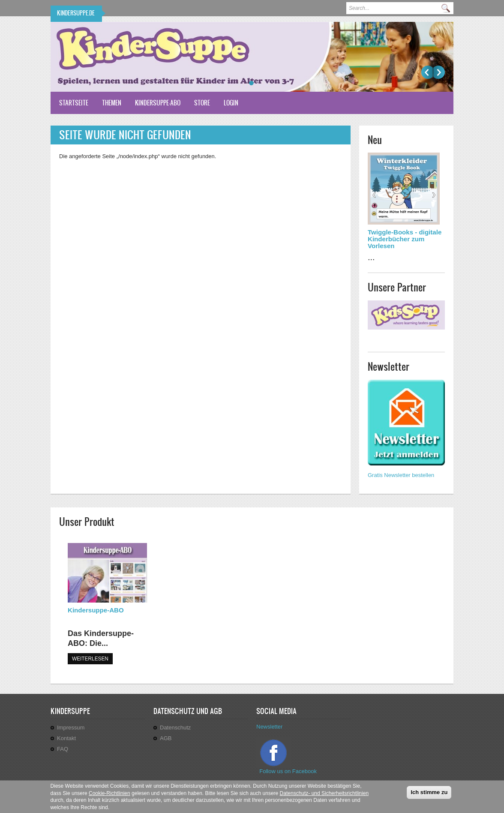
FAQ (63, 749)
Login (231, 103)
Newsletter (269, 727)
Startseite (74, 103)
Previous (427, 72)
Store (202, 103)
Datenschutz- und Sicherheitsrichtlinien (324, 795)
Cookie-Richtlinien (109, 795)
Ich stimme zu (429, 793)
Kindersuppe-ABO (158, 103)
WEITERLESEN (90, 659)
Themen (112, 103)
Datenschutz (175, 727)
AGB (166, 738)
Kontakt (66, 738)
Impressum (71, 727)
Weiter (439, 72)
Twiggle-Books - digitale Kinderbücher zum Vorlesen (405, 239)
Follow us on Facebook (289, 771)
